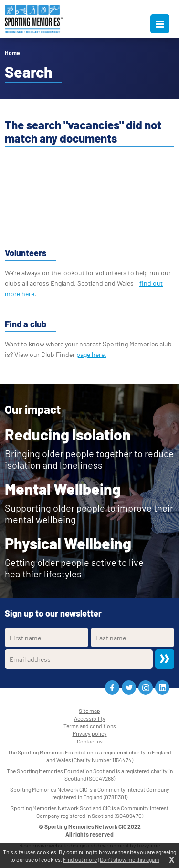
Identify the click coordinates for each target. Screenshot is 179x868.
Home (12, 53)
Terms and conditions (90, 726)
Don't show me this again (129, 859)
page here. (91, 354)
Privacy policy (90, 733)
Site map (89, 711)
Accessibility (90, 718)
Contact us (90, 741)
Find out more (80, 859)
